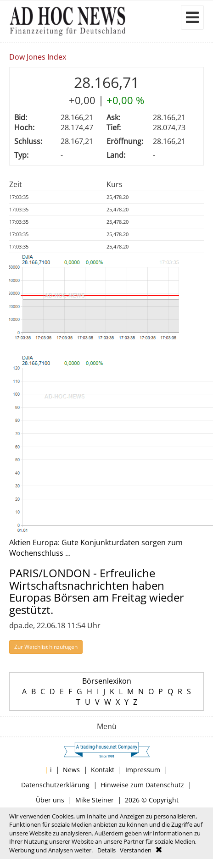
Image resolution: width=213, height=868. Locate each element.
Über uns (50, 800)
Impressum (143, 770)
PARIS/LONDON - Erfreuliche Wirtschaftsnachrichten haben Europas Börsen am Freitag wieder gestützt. (97, 591)
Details (106, 850)
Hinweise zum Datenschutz (142, 785)
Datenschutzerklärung (55, 785)
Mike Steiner (95, 800)
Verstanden (136, 850)
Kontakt (103, 770)
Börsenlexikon (107, 681)
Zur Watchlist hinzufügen (46, 647)
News (71, 770)
